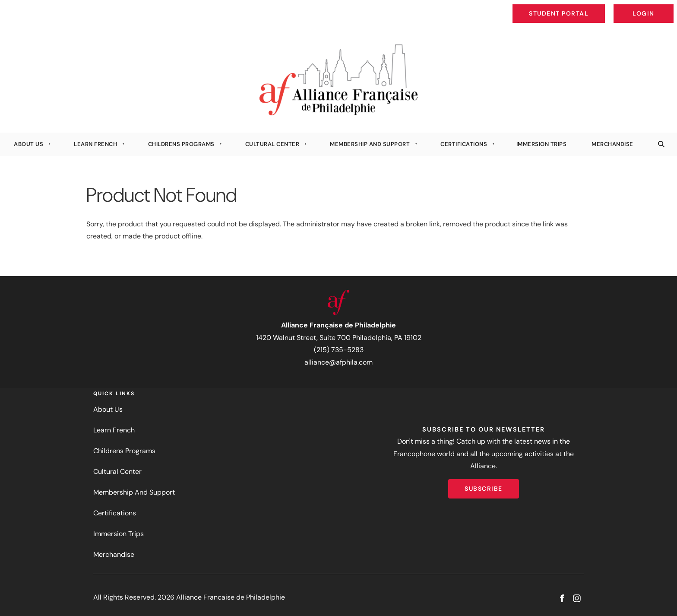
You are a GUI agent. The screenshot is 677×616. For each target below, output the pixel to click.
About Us (28, 144)
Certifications (464, 144)
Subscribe (484, 485)
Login (666, 7)
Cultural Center (272, 144)
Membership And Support (370, 144)
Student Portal (579, 7)
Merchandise (612, 144)
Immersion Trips (542, 144)
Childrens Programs (181, 144)
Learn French (95, 144)
